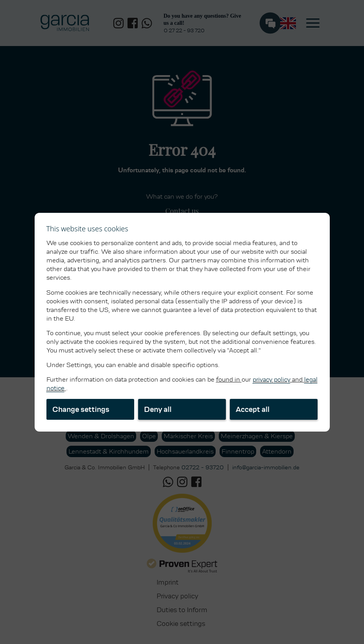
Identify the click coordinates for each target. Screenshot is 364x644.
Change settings (81, 409)
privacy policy (272, 379)
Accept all (253, 409)
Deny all (158, 409)
